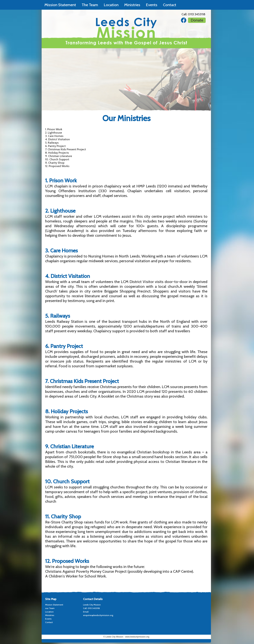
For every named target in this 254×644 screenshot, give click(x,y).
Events (152, 5)
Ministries (132, 5)
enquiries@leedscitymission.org (98, 615)
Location (111, 5)
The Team (90, 5)
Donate (197, 20)
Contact (170, 5)
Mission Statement (60, 5)
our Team (50, 608)
